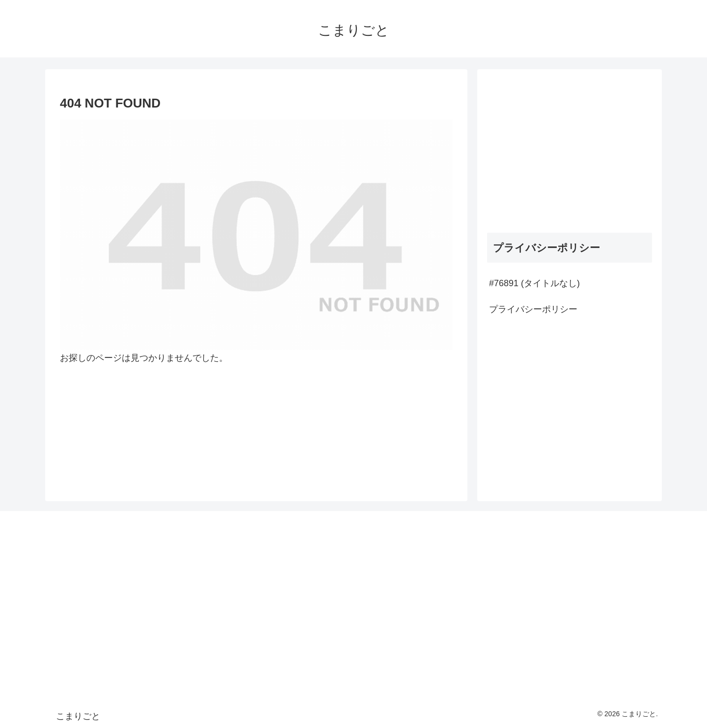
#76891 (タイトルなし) (534, 283)
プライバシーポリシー (533, 309)
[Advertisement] (570, 148)
